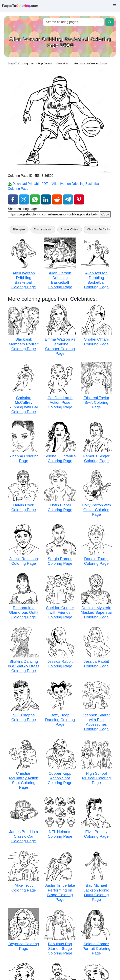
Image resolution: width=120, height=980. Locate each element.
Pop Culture (45, 63)
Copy (105, 214)
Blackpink (19, 229)
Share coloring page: (23, 209)
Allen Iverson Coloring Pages (90, 63)
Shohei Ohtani (70, 229)
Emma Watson (43, 229)
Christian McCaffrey (99, 229)
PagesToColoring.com (21, 63)
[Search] (74, 22)
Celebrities (63, 63)
